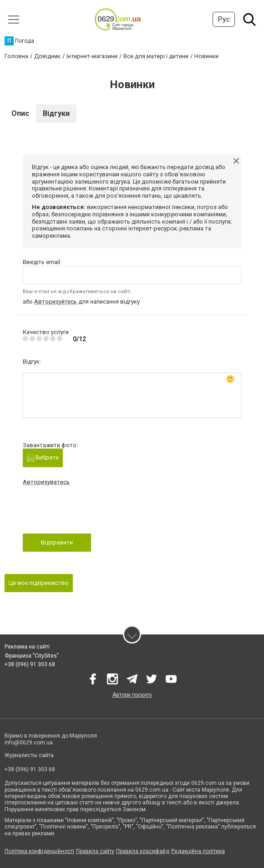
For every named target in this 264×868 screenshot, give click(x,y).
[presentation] (92, 512)
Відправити (57, 542)
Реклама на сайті (27, 647)
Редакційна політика (198, 851)
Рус (224, 19)
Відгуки (56, 113)
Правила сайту (95, 851)
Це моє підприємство (39, 583)
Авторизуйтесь (56, 302)
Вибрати (43, 458)
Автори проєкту (132, 695)
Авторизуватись (46, 482)
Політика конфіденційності (39, 851)
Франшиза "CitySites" (32, 656)
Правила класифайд (143, 851)
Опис (20, 113)
